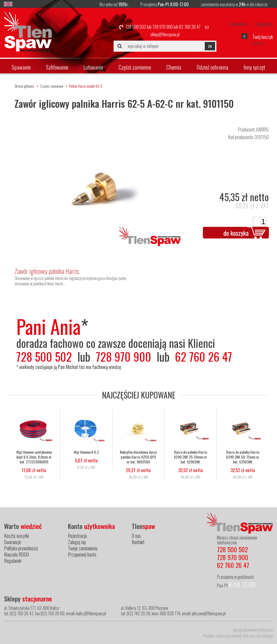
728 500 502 (136, 27)
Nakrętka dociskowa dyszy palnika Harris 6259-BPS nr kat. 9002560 (138, 457)
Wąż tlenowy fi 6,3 (86, 452)
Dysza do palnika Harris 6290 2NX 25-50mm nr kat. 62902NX (191, 457)
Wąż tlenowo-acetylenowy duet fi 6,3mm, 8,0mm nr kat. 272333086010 (34, 457)
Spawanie (21, 67)
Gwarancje (13, 542)
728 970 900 (163, 27)
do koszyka (236, 233)
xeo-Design (265, 636)
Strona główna (24, 86)
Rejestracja (77, 536)
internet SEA (240, 636)
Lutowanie (93, 67)
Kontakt (138, 542)
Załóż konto (238, 24)
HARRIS (263, 129)
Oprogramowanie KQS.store (253, 630)
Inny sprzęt (254, 67)
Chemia (174, 67)
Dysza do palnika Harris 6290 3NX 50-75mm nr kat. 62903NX (243, 457)
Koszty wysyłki (17, 536)
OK (210, 46)
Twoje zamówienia (83, 548)
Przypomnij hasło (82, 554)
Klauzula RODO (17, 554)
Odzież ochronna (212, 67)
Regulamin (13, 561)
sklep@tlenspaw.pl (165, 34)
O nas (136, 536)
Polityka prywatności (21, 548)
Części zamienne (135, 67)
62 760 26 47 (190, 27)
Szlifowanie (57, 67)
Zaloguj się (265, 24)
